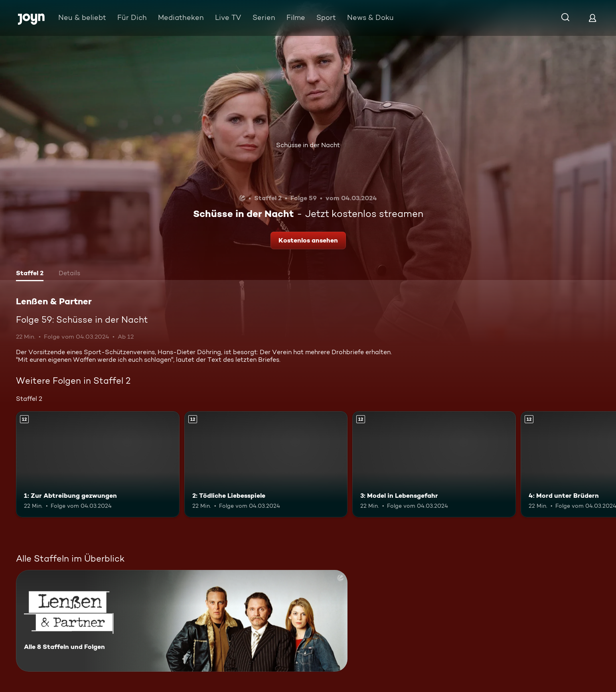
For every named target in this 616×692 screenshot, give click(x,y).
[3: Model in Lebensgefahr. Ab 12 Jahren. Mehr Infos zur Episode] (434, 464)
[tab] (30, 274)
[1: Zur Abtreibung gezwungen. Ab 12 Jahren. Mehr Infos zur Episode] (98, 464)
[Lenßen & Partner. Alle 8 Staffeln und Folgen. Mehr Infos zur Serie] (182, 621)
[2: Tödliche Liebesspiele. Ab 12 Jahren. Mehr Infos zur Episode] (266, 464)
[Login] (592, 18)
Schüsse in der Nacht (308, 145)
